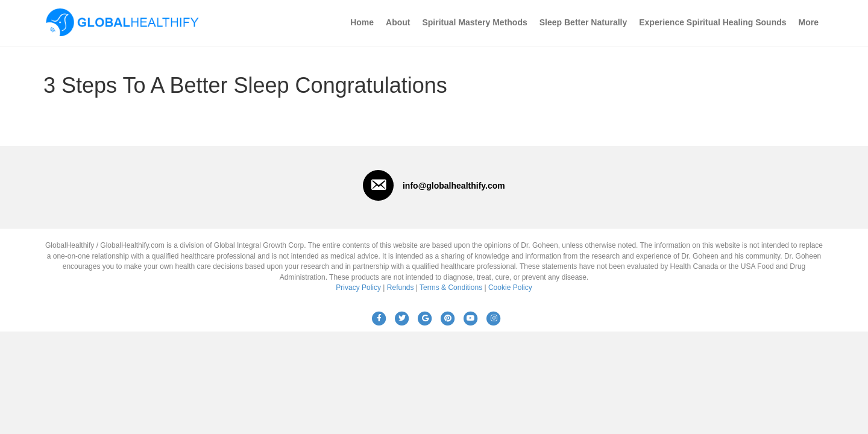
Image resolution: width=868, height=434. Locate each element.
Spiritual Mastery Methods (474, 22)
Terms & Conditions (451, 288)
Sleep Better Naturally (583, 22)
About (398, 22)
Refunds (401, 288)
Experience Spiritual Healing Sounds (712, 22)
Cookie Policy (510, 288)
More (809, 22)
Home (362, 22)
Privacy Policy (358, 288)
